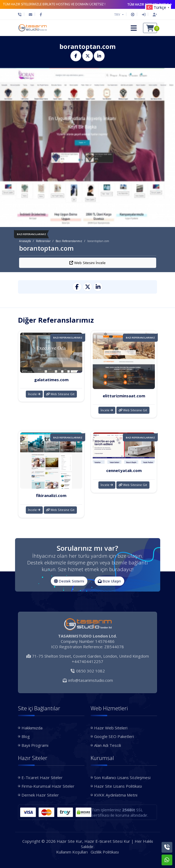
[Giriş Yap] (144, 15)
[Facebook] (41, 15)
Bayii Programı (35, 745)
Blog (26, 736)
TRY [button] (118, 15)
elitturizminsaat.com (124, 396)
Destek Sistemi (69, 581)
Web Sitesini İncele (87, 263)
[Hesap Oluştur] (153, 15)
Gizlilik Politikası (105, 852)
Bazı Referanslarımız (69, 241)
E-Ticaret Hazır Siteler (42, 777)
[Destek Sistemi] (133, 15)
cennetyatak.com (124, 470)
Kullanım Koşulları (72, 852)
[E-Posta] (31, 15)
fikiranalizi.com (51, 495)
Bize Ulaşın (109, 581)
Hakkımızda (32, 728)
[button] (134, 28)
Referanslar (43, 241)
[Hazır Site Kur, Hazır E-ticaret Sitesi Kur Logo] (33, 28)
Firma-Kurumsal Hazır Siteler (48, 786)
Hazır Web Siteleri (111, 728)
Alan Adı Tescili (108, 745)
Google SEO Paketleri (114, 736)
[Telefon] (21, 15)
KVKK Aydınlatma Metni (116, 795)
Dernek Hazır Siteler (40, 795)
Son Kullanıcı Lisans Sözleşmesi (122, 777)
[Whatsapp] (167, 860)
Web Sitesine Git (60, 394)
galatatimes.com (51, 380)
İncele (34, 394)
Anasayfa (25, 241)
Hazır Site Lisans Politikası (118, 786)
